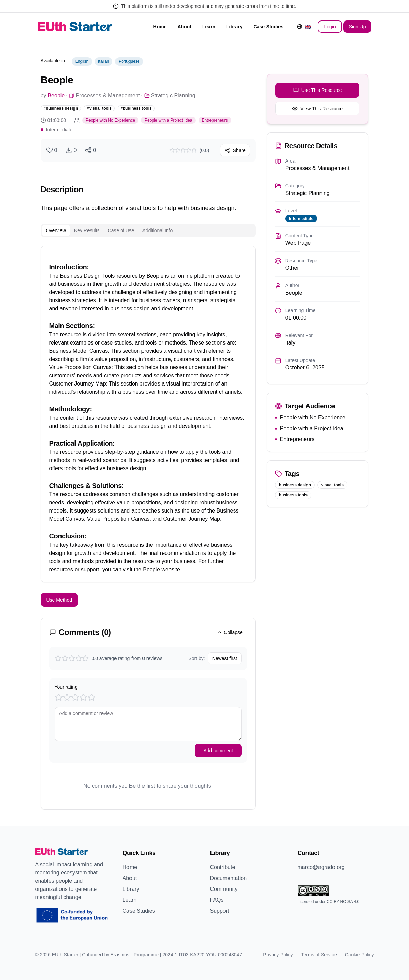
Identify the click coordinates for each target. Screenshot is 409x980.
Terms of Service (319, 955)
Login (330, 27)
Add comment (218, 751)
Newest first (225, 658)
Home (160, 27)
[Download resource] (71, 150)
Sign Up (357, 27)
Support (220, 911)
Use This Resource (318, 90)
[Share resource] (90, 150)
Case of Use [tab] (121, 230)
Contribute (223, 867)
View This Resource (317, 109)
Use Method (59, 600)
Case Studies (268, 27)
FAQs (217, 900)
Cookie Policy (360, 955)
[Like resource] (52, 150)
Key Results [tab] (87, 230)
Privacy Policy (278, 955)
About (184, 27)
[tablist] (148, 230)
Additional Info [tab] (158, 230)
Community (224, 889)
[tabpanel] (148, 414)
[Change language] (304, 27)
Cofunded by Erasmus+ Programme (120, 955)
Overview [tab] (56, 230)
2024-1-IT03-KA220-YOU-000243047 (202, 955)
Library (234, 27)
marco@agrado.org (321, 867)
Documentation (229, 878)
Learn (209, 27)
